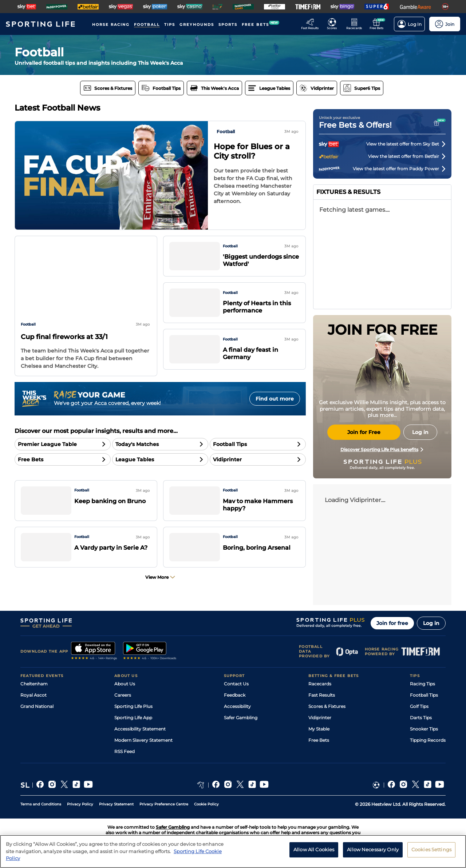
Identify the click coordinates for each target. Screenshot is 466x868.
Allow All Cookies (314, 849)
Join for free (392, 623)
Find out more (275, 399)
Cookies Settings (431, 849)
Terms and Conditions (41, 804)
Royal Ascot (33, 695)
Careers (123, 695)
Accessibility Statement (140, 729)
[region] (233, 851)
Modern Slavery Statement (143, 740)
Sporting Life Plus (133, 706)
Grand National (37, 706)
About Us (125, 684)
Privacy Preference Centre (164, 804)
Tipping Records (428, 740)
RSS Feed (125, 751)
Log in (431, 623)
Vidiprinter (320, 718)
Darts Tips (421, 718)
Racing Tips (422, 684)
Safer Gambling (241, 718)
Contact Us (236, 684)
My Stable (319, 729)
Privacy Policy (80, 804)
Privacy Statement (116, 804)
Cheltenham (34, 684)
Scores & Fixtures (327, 706)
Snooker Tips (424, 729)
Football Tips (424, 695)
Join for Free (364, 432)
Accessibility (237, 706)
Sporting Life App (133, 718)
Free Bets (319, 740)
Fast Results (322, 695)
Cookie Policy (206, 804)
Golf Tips (419, 706)
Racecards (320, 684)
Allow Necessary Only (373, 849)
